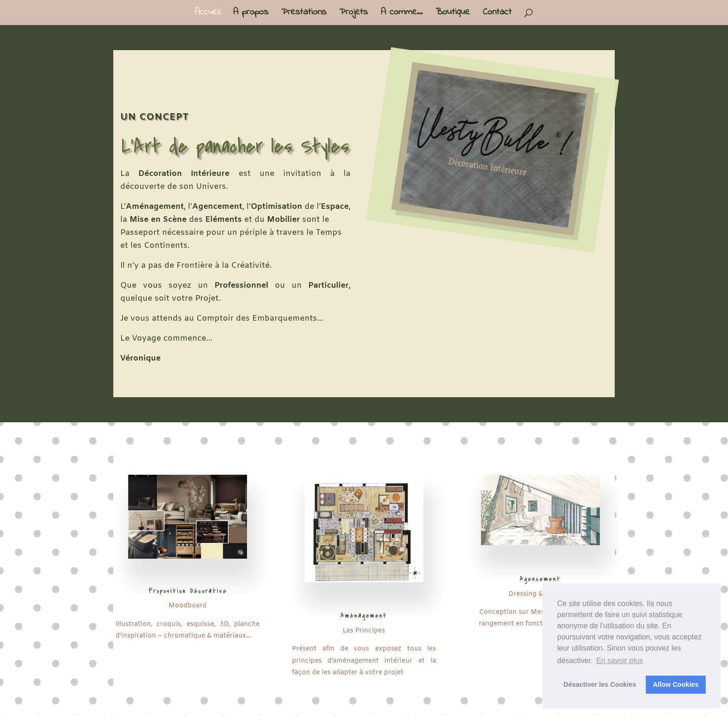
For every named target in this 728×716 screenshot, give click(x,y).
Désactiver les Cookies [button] (600, 684)
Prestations (304, 14)
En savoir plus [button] (620, 661)
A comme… (402, 14)
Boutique (453, 14)
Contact (497, 14)
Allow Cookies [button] (676, 684)
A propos (251, 14)
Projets (354, 14)
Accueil (207, 14)
